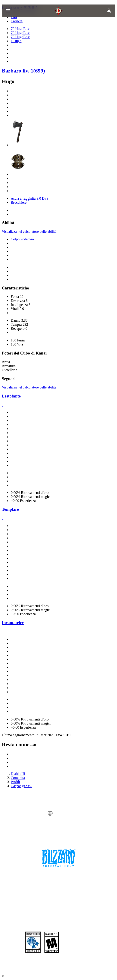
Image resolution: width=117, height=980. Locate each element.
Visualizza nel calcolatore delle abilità (29, 231)
